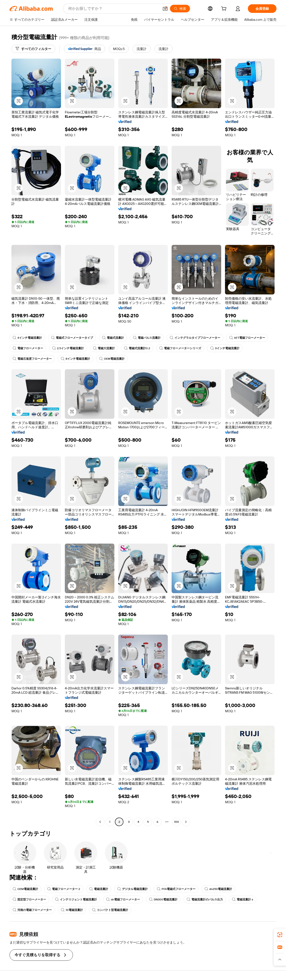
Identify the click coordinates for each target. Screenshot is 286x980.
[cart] (225, 9)
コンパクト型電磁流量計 (110, 910)
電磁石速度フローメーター (32, 359)
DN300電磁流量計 (163, 899)
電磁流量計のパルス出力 (205, 899)
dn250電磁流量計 (218, 889)
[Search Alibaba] (113, 9)
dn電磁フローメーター (123, 899)
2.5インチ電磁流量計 (68, 348)
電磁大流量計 (104, 348)
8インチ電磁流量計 (75, 359)
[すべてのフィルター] (33, 49)
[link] (280, 935)
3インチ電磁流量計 (225, 348)
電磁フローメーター (28, 348)
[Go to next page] (186, 822)
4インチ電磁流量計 (27, 338)
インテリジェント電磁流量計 (76, 899)
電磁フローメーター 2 (64, 889)
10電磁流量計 (72, 910)
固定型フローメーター (29, 899)
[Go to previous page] (100, 822)
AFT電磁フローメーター (247, 338)
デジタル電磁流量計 (133, 889)
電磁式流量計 (113, 338)
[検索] (180, 9)
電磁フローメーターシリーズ (180, 348)
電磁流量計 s (243, 899)
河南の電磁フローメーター (32, 910)
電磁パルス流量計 (147, 338)
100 (176, 822)
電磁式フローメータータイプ (72, 338)
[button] (165, 9)
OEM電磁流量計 (112, 359)
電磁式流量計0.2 (137, 348)
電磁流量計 (99, 889)
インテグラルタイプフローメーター (195, 338)
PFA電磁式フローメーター (176, 889)
